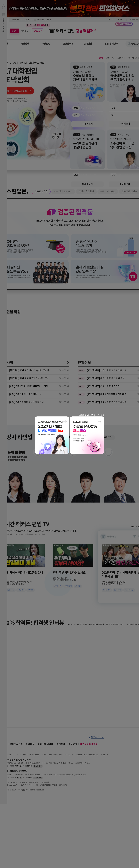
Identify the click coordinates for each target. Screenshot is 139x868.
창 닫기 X (101, 415)
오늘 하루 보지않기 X (87, 415)
